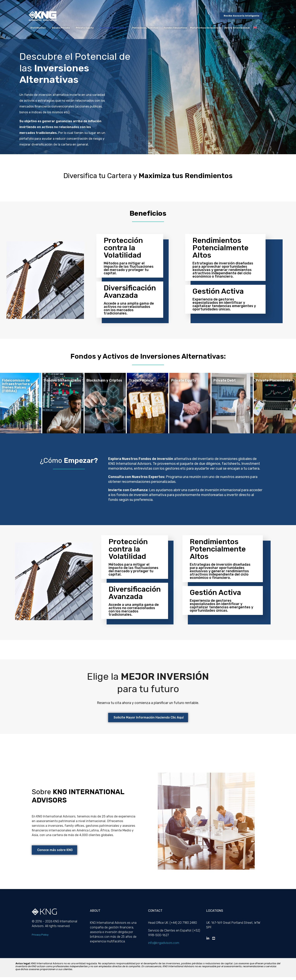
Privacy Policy (40, 938)
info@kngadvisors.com (164, 946)
